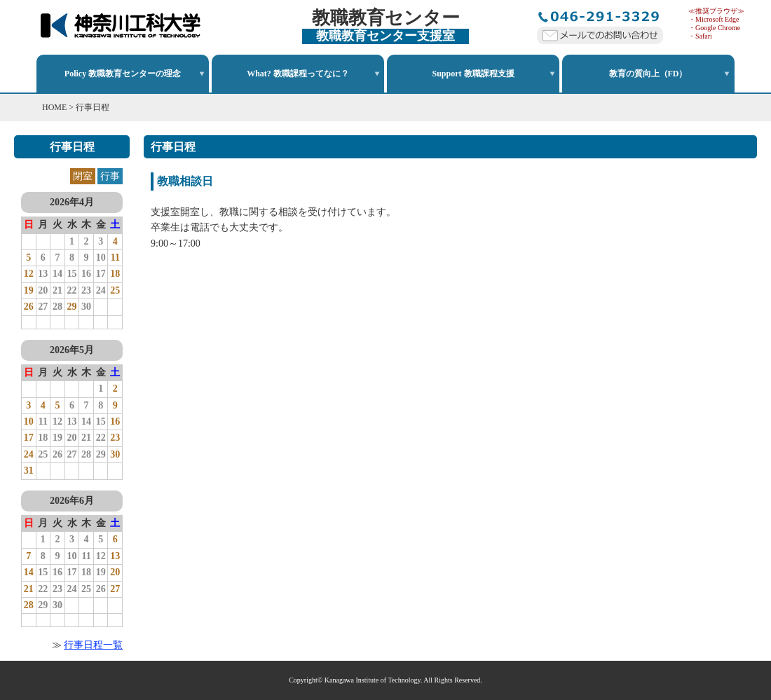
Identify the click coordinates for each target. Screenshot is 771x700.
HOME (54, 107)
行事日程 (93, 107)
